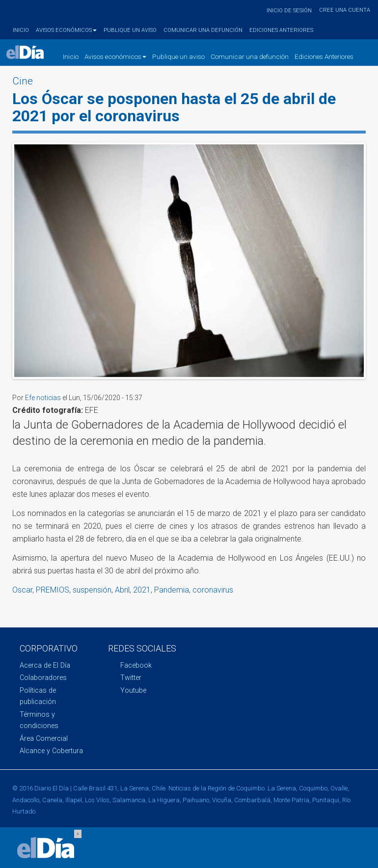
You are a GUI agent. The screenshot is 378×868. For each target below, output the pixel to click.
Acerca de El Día (45, 665)
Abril (122, 590)
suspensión (92, 590)
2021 (142, 590)
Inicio (21, 30)
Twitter (131, 678)
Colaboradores (43, 678)
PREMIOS (53, 590)
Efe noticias (43, 398)
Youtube (133, 691)
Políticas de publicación (38, 696)
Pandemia (172, 590)
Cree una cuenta (345, 10)
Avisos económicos (66, 30)
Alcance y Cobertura (51, 751)
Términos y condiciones (39, 720)
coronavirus (213, 590)
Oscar (22, 590)
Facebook (136, 665)
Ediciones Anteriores (281, 30)
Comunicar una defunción (203, 30)
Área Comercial (44, 739)
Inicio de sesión (289, 11)
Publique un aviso (130, 30)
